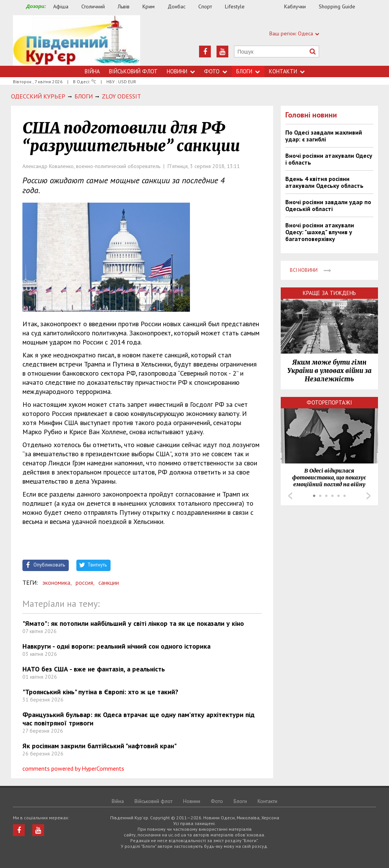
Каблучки (295, 6)
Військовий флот (133, 71)
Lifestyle (235, 6)
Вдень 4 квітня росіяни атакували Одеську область (324, 182)
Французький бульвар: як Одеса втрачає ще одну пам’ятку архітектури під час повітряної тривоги (138, 719)
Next (368, 496)
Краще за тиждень (329, 293)
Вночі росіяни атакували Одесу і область (329, 159)
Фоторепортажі (329, 402)
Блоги (248, 71)
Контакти (287, 71)
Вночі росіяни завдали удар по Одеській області (328, 205)
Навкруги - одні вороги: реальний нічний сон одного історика (116, 646)
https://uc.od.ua (77, 40)
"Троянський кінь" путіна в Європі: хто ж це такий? (100, 692)
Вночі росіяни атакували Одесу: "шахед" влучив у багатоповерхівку (320, 232)
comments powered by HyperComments (73, 768)
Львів (124, 6)
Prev (290, 496)
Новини (181, 71)
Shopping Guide (337, 6)
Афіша (61, 6)
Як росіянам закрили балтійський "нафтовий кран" (100, 746)
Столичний (93, 6)
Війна (92, 71)
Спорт (205, 6)
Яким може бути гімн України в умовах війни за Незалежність (329, 371)
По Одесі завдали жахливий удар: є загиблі (324, 136)
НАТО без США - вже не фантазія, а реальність (94, 669)
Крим (149, 6)
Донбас (176, 6)
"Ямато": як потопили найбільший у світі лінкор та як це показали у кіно (133, 623)
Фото (216, 71)
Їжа (268, 7)
